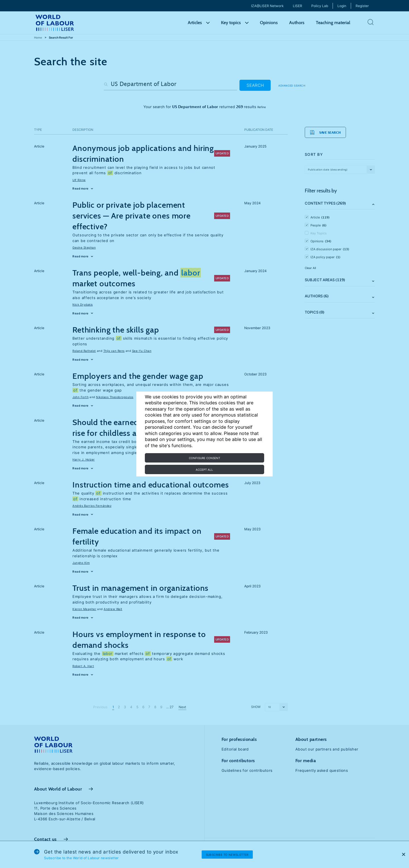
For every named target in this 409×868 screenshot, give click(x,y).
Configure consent (204, 458)
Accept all (204, 470)
